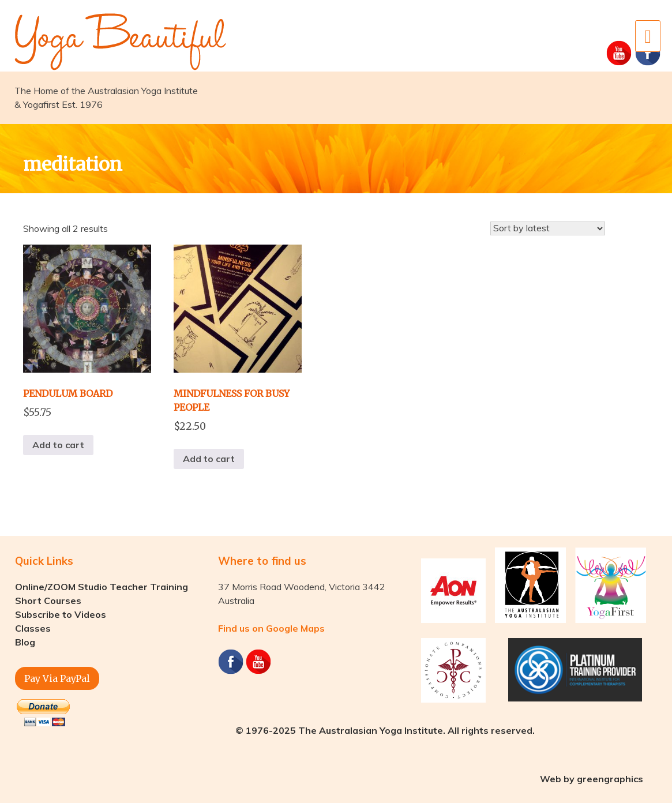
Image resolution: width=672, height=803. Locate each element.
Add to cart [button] (58, 445)
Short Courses (48, 601)
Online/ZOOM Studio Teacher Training (102, 587)
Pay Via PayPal (57, 678)
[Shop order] (548, 228)
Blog (25, 642)
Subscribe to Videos (61, 614)
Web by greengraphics (592, 779)
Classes (33, 628)
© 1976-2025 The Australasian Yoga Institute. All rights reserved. (385, 730)
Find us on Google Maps (271, 628)
